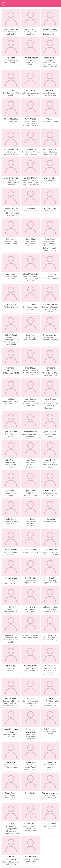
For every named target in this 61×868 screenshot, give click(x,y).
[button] (4, 4)
